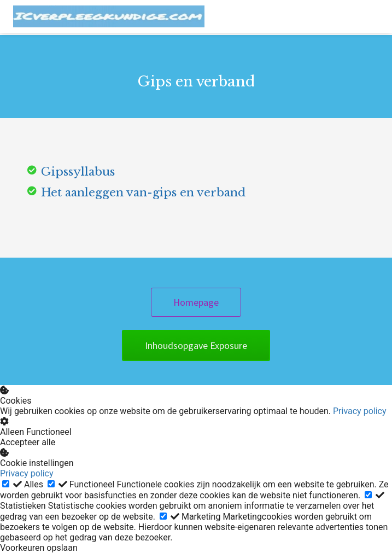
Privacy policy (360, 411)
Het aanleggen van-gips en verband (143, 193)
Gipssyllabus (78, 172)
